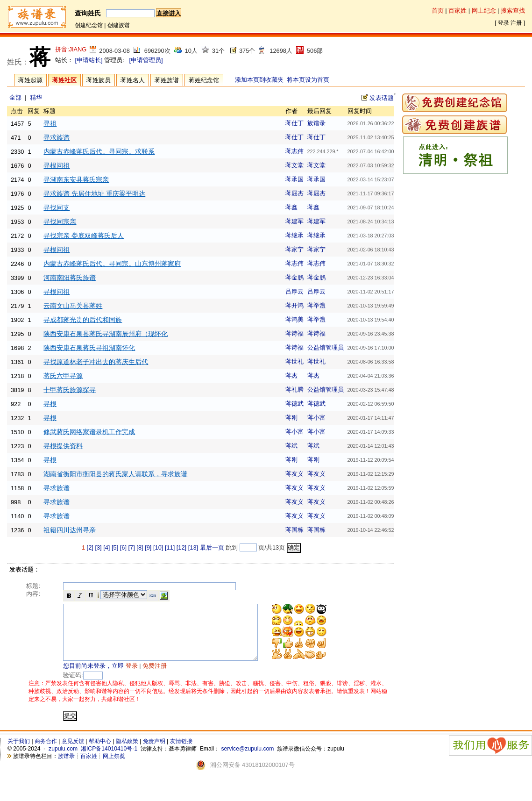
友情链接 (181, 752)
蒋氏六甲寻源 (63, 376)
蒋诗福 (294, 333)
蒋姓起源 (30, 80)
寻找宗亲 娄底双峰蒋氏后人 (84, 236)
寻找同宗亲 (60, 222)
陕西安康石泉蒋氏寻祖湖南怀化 (89, 348)
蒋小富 (316, 418)
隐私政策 (127, 752)
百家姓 (458, 11)
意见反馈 (73, 752)
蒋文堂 (294, 165)
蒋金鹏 (294, 277)
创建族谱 (119, 25)
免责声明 (154, 752)
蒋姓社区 (64, 80)
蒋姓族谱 (167, 80)
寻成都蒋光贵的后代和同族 (83, 320)
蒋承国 (294, 179)
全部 (15, 97)
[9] (148, 547)
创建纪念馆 (89, 25)
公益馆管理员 (326, 347)
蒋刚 (291, 418)
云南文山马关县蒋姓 (73, 306)
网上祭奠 (114, 767)
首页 (438, 11)
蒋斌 (291, 446)
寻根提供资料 (63, 446)
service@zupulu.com (247, 760)
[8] (140, 547)
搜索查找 (513, 11)
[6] (123, 547)
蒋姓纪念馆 (204, 80)
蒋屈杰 (294, 193)
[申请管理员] (146, 60)
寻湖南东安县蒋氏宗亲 (76, 179)
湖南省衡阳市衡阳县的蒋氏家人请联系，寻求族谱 (115, 474)
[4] (106, 547)
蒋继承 (294, 235)
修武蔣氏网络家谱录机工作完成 (89, 432)
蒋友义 (294, 474)
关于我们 (19, 752)
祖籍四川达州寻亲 (70, 530)
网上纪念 (484, 11)
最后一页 (212, 547)
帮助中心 (100, 752)
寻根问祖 (57, 165)
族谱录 (316, 123)
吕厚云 (294, 291)
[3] (98, 547)
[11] (170, 547)
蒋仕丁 (294, 123)
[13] (193, 547)
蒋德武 (294, 404)
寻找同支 (57, 207)
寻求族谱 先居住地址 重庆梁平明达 (94, 193)
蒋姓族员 (99, 80)
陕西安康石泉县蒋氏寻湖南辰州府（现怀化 (106, 334)
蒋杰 (291, 375)
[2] (90, 547)
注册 (516, 23)
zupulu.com (63, 760)
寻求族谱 (57, 137)
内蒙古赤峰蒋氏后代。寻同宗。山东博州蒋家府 (112, 264)
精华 (36, 97)
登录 (504, 23)
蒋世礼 (294, 361)
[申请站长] (89, 60)
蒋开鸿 (294, 305)
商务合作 (46, 752)
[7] (132, 547)
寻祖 (50, 123)
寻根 (50, 404)
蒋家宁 (294, 249)
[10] (158, 547)
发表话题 (382, 98)
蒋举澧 (316, 305)
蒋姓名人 (133, 80)
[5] (115, 547)
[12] (181, 547)
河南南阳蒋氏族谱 (70, 278)
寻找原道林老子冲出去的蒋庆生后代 (96, 362)
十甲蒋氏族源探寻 (70, 390)
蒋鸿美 (294, 319)
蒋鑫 (291, 207)
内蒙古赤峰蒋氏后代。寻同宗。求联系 (99, 151)
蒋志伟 (294, 151)
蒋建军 (294, 221)
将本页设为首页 (308, 80)
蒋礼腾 (294, 390)
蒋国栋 (294, 530)
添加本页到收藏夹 (259, 80)
